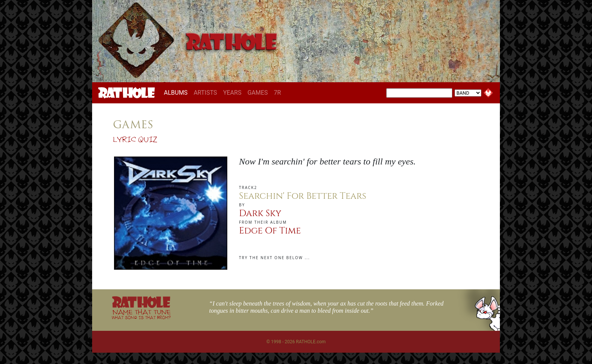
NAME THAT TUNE (141, 314)
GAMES (257, 93)
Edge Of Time (270, 231)
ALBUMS (177, 92)
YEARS (232, 93)
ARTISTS (205, 93)
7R (277, 93)
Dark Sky (260, 213)
